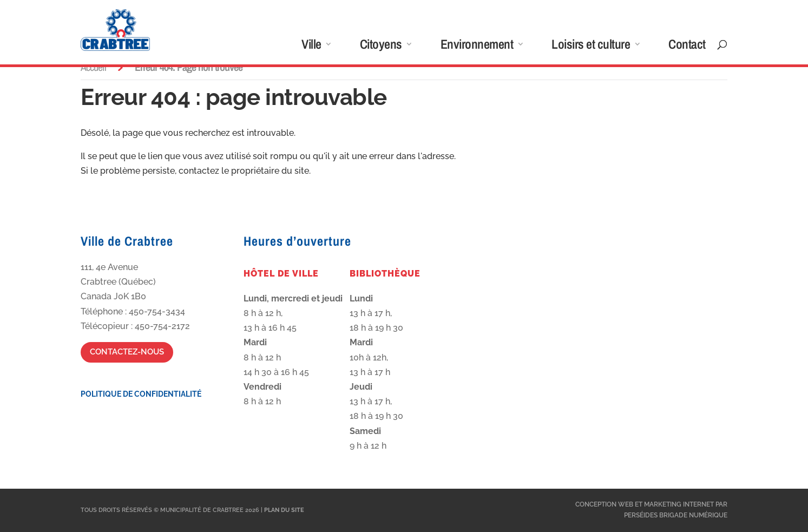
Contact (687, 46)
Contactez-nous (127, 352)
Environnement (477, 46)
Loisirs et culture (591, 46)
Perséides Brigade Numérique (676, 515)
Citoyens (381, 46)
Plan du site (284, 510)
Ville (311, 46)
